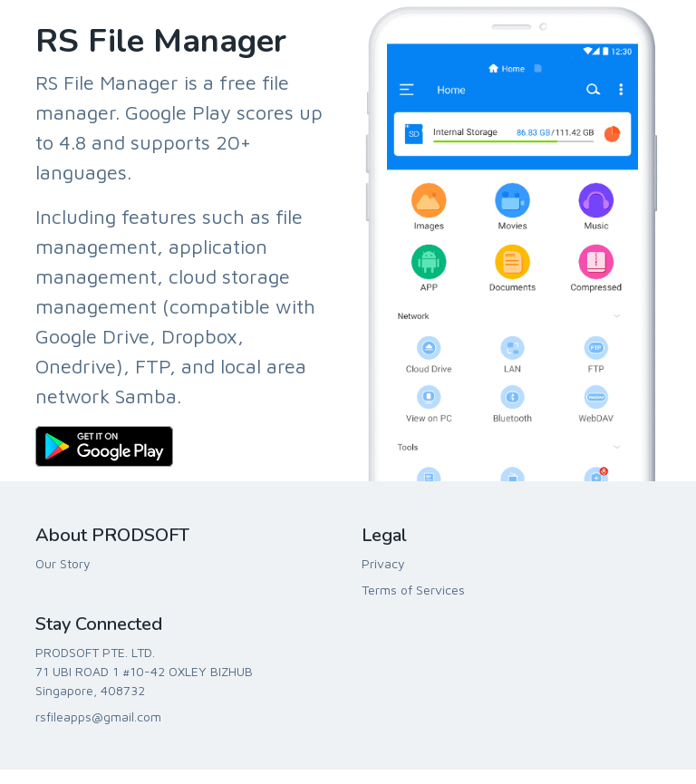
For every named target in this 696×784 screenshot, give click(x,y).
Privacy (383, 563)
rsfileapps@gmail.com (98, 716)
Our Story (63, 563)
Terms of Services (413, 590)
